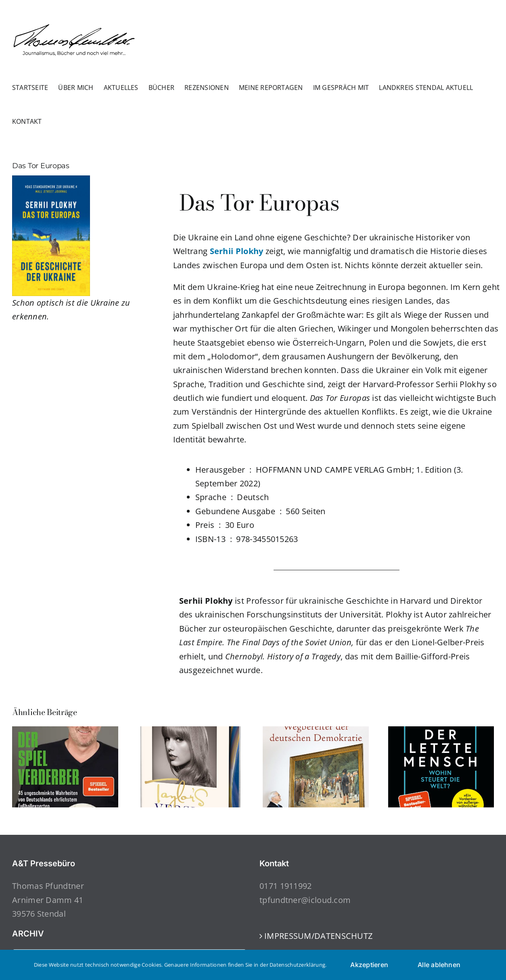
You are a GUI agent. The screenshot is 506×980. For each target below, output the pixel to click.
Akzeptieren (369, 965)
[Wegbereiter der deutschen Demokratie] (316, 732)
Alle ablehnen (439, 965)
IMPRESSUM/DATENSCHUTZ (318, 936)
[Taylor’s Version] (191, 732)
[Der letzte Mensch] (441, 732)
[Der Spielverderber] (65, 732)
